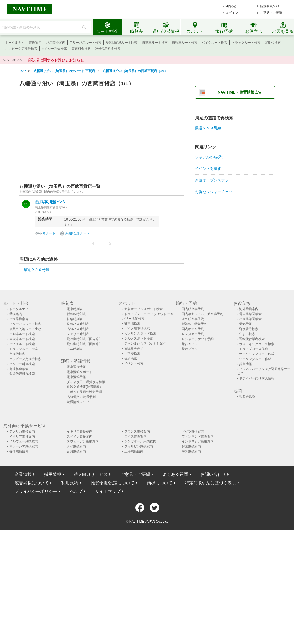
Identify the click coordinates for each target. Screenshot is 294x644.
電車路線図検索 (250, 314)
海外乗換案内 (249, 309)
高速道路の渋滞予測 (81, 397)
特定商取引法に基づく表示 (210, 483)
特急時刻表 (75, 319)
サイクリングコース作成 (257, 354)
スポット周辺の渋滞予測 (84, 392)
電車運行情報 (76, 367)
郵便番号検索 (249, 329)
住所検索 (131, 358)
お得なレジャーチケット (216, 192)
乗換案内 (35, 43)
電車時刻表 (75, 309)
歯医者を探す (134, 348)
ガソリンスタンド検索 (140, 333)
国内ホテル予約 (193, 329)
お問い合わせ (213, 474)
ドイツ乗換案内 (193, 431)
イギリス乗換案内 (80, 431)
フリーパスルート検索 (85, 43)
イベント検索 (134, 363)
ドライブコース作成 (254, 349)
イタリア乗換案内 (22, 437)
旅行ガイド (190, 344)
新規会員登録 (270, 6)
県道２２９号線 (36, 270)
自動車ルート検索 (155, 43)
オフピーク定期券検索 (21, 49)
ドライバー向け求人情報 (257, 378)
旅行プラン (190, 349)
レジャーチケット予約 (198, 339)
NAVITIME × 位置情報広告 (240, 92)
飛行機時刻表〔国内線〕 (84, 339)
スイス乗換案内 (135, 437)
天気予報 (246, 324)
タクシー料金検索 (54, 49)
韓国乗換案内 (191, 446)
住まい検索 (247, 334)
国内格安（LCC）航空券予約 (202, 314)
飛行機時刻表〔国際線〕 (84, 344)
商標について (160, 483)
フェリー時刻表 (78, 334)
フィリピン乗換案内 (139, 446)
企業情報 (23, 474)
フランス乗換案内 (137, 431)
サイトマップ (108, 491)
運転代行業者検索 (252, 339)
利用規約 (70, 483)
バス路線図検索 (250, 319)
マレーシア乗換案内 (24, 446)
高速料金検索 (81, 49)
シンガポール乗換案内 (140, 441)
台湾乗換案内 (76, 451)
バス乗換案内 (56, 43)
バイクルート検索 (214, 43)
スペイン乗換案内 (80, 437)
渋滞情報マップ (78, 402)
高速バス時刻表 (78, 329)
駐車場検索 (132, 323)
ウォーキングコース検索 (257, 344)
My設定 (231, 6)
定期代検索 (273, 43)
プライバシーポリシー (36, 491)
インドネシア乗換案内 (198, 441)
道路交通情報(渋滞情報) (84, 387)
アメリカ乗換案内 (22, 431)
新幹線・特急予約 (194, 324)
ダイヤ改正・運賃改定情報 (86, 382)
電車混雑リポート (80, 372)
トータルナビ (15, 43)
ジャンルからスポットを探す (145, 344)
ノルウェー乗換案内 (24, 441)
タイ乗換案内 (76, 446)
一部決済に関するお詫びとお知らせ (54, 60)
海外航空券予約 (193, 319)
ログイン (232, 13)
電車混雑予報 (76, 377)
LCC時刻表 (75, 349)
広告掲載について (32, 483)
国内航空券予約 (193, 309)
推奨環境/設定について (113, 483)
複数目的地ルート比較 (122, 43)
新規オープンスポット (214, 180)
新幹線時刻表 (76, 314)
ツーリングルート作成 (255, 359)
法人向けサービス (91, 474)
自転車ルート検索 (185, 43)
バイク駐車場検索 (137, 328)
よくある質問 (175, 474)
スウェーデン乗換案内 (83, 441)
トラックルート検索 (246, 43)
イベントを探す (208, 168)
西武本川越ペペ (50, 202)
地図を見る (247, 396)
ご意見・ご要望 (271, 13)
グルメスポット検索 (139, 338)
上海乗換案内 (134, 451)
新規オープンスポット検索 (143, 309)
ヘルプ (76, 491)
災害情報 (246, 364)
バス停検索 (132, 353)
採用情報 (53, 474)
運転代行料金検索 (108, 49)
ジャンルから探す (210, 157)
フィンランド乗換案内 (198, 437)
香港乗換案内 (19, 451)
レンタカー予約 (193, 334)
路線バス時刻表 (78, 324)
